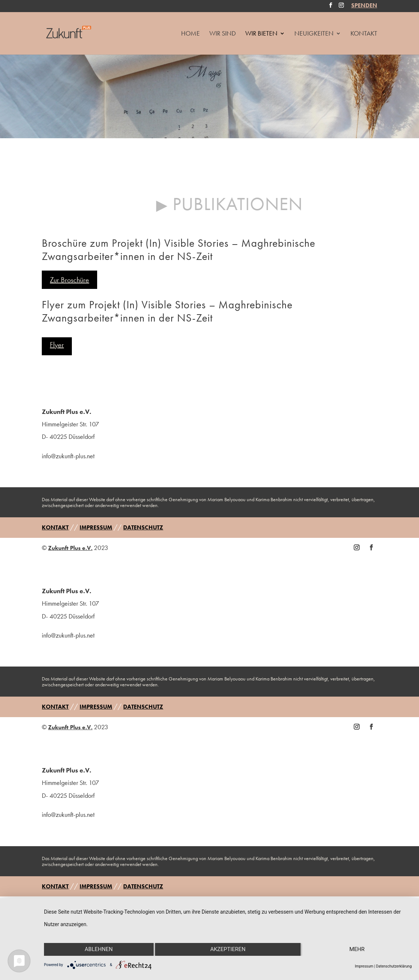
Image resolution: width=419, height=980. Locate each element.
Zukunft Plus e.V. (70, 548)
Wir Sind (223, 34)
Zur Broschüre (69, 280)
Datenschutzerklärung (394, 966)
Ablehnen (99, 949)
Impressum (364, 966)
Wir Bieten (261, 34)
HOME (190, 34)
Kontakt (364, 34)
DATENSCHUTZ (143, 527)
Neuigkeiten (314, 34)
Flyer (57, 345)
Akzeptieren (228, 949)
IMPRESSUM (96, 527)
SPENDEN (364, 6)
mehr (357, 949)
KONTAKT (55, 527)
